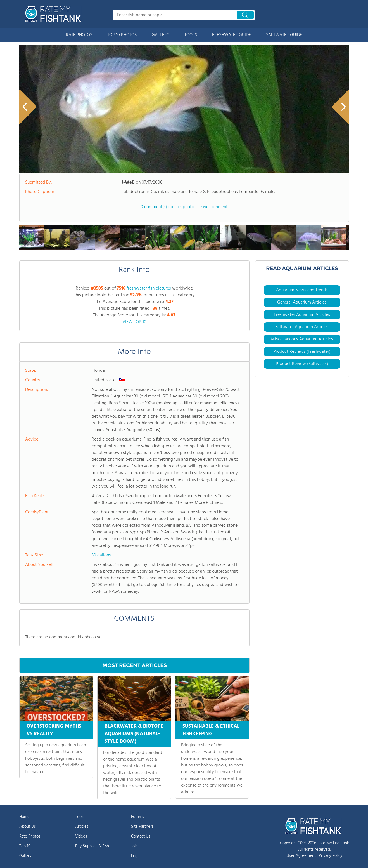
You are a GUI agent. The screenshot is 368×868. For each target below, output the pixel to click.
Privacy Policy (331, 856)
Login (136, 856)
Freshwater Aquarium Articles (302, 315)
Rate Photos (30, 836)
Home (24, 817)
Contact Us (141, 836)
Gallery (25, 856)
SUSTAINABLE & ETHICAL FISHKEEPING (211, 730)
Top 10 (25, 846)
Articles (82, 827)
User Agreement (301, 856)
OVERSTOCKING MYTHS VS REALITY (54, 730)
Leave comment (213, 207)
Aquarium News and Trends (302, 290)
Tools (80, 817)
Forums (137, 817)
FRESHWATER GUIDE (232, 35)
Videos (81, 836)
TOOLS (191, 35)
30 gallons (101, 555)
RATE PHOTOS (79, 35)
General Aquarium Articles (302, 302)
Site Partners (142, 827)
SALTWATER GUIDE (284, 35)
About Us (28, 827)
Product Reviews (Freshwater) (302, 352)
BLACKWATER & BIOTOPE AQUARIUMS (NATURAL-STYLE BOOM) (134, 734)
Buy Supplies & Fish (92, 846)
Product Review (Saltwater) (302, 364)
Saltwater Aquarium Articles (302, 327)
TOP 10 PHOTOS (122, 35)
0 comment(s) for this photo (167, 207)
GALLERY (161, 35)
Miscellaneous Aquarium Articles (302, 339)
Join (134, 846)
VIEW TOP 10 (134, 322)
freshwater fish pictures (149, 288)
